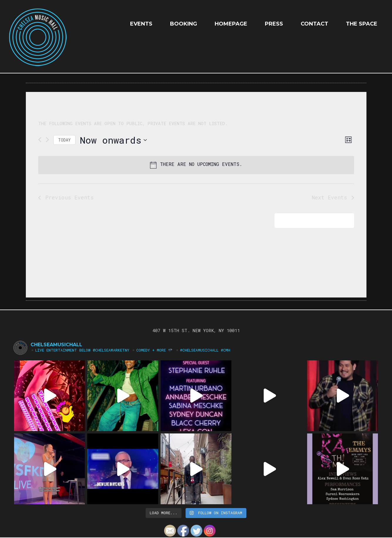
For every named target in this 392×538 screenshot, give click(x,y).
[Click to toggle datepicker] (113, 140)
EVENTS (141, 24)
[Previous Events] (40, 140)
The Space (362, 24)
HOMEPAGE (231, 24)
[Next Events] (47, 140)
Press (274, 24)
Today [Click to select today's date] (64, 140)
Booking (184, 24)
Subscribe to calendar (310, 220)
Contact (314, 24)
